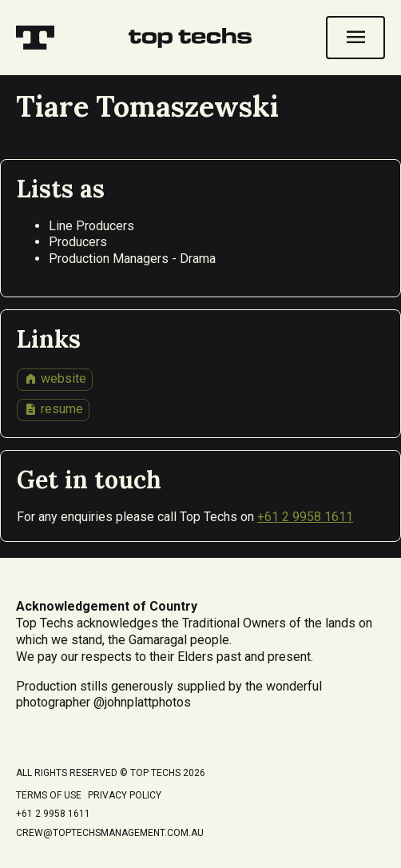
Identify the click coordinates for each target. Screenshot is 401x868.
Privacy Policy (125, 795)
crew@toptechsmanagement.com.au (110, 833)
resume (54, 409)
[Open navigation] (355, 38)
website (55, 379)
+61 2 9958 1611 (305, 517)
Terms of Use (49, 795)
